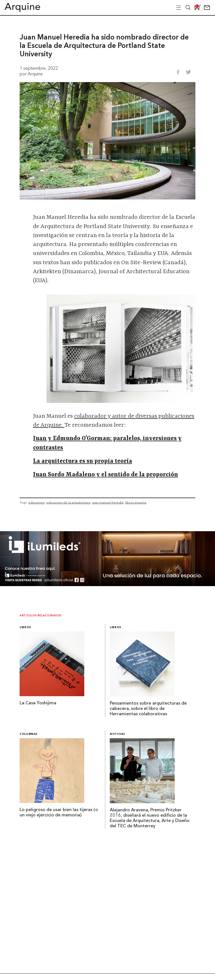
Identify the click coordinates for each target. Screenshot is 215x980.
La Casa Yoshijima (38, 703)
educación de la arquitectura (68, 502)
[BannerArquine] (107, 584)
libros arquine (136, 502)
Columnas (29, 734)
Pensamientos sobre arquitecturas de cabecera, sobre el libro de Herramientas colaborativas (148, 709)
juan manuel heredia (108, 502)
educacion (36, 502)
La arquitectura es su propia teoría (83, 461)
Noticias (117, 734)
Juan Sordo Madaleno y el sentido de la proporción (106, 475)
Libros (25, 627)
